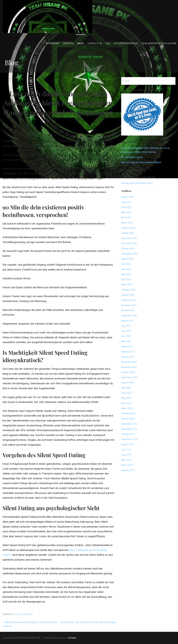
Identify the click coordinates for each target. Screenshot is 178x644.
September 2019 (129, 439)
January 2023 (128, 233)
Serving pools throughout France (137, 183)
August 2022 (127, 259)
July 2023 (126, 202)
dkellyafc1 (75, 120)
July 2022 (126, 264)
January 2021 (128, 357)
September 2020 (129, 378)
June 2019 (126, 455)
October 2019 (128, 434)
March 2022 (127, 285)
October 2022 (128, 249)
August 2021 (127, 321)
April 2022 (126, 280)
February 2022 (128, 290)
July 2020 (126, 388)
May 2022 (126, 274)
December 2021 (129, 300)
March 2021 (127, 347)
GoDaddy (72, 638)
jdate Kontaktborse (23, 614)
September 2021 (129, 316)
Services (68, 43)
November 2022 (129, 243)
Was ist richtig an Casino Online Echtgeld (141, 162)
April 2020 (126, 403)
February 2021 (128, 352)
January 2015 (128, 470)
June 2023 (126, 207)
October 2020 (128, 372)
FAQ (108, 43)
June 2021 (126, 331)
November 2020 (129, 367)
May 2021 (126, 336)
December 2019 (129, 424)
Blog (81, 43)
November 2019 (129, 429)
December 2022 (129, 238)
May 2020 (126, 398)
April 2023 (126, 218)
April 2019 (126, 460)
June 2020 (126, 393)
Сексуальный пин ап (132, 157)
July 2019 (126, 450)
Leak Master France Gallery (159, 43)
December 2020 (129, 362)
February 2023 (128, 228)
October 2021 (128, 310)
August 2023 (127, 197)
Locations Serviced (126, 43)
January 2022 (128, 295)
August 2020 (127, 383)
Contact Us (95, 43)
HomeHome (52, 43)
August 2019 (127, 444)
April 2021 (126, 341)
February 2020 (128, 414)
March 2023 (127, 223)
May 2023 (126, 212)
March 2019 (127, 465)
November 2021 (129, 305)
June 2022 (126, 269)
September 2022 (129, 254)
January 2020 (128, 419)
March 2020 (127, 408)
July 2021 (126, 326)
